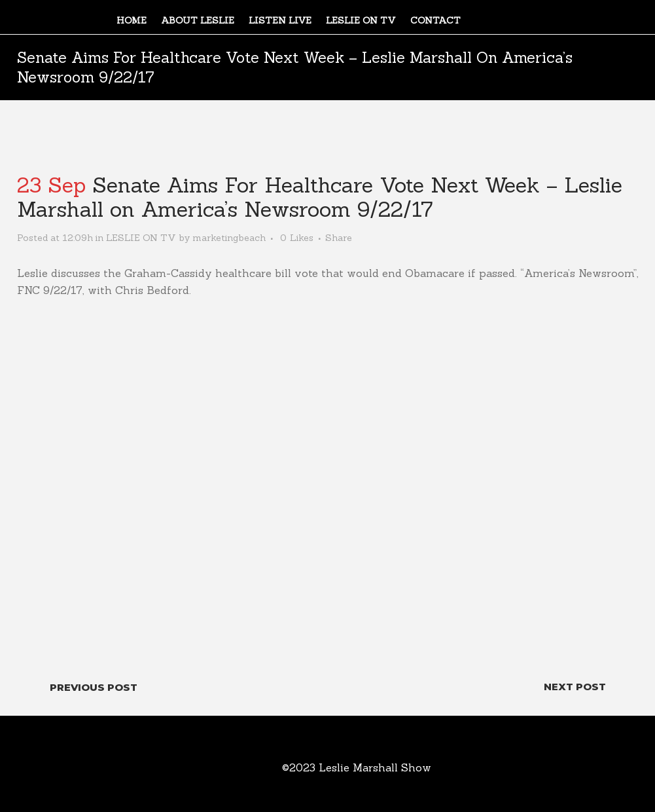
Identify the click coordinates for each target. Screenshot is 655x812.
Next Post (575, 687)
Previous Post (94, 687)
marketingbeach (229, 238)
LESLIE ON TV (141, 238)
